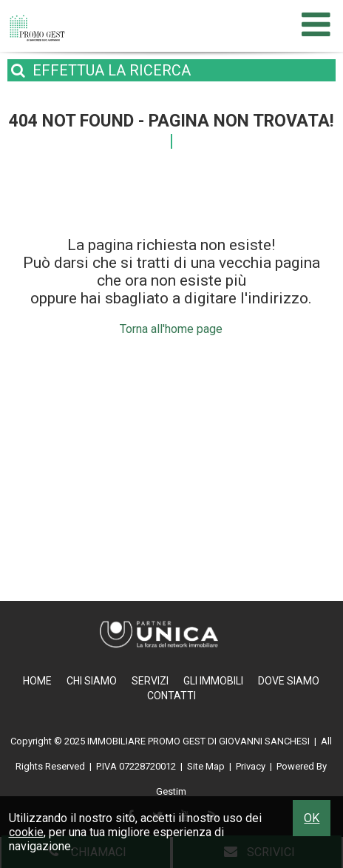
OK (312, 818)
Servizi (150, 681)
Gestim (171, 791)
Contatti (171, 696)
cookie (26, 832)
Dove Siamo (289, 681)
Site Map (206, 766)
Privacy (251, 766)
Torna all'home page (171, 329)
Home (37, 681)
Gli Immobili (213, 681)
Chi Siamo (92, 681)
